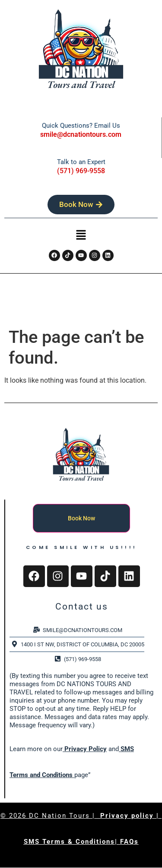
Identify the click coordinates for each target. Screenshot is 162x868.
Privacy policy (128, 816)
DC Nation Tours (59, 816)
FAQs (129, 842)
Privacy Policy (85, 749)
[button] (81, 236)
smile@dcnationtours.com (81, 134)
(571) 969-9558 (81, 171)
